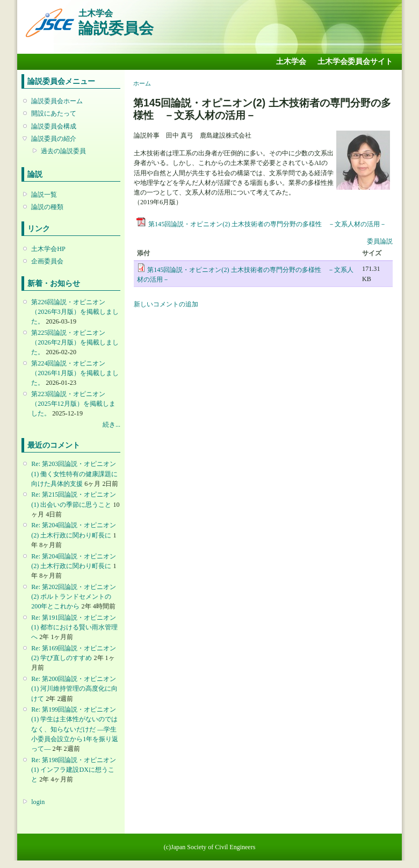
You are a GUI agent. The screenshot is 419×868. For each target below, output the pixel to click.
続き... (111, 425)
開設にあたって (54, 113)
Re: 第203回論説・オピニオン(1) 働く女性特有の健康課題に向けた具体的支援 (74, 474)
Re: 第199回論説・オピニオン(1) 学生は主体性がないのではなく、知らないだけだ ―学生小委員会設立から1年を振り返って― (75, 729)
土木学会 (291, 62)
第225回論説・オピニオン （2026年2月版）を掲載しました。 (75, 342)
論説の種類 (47, 207)
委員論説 (380, 241)
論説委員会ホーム (57, 101)
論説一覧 (44, 195)
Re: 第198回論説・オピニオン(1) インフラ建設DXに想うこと (74, 770)
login (38, 802)
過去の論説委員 (63, 151)
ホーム (142, 83)
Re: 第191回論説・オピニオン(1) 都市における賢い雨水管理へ (74, 627)
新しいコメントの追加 (166, 304)
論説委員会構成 (54, 126)
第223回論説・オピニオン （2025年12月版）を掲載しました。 (73, 404)
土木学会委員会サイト (355, 62)
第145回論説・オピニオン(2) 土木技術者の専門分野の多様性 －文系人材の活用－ (267, 224)
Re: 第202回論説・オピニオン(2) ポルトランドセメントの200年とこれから (74, 597)
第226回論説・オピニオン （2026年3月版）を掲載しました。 (75, 312)
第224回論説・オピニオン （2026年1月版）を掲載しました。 (75, 373)
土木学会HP (48, 249)
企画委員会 (47, 261)
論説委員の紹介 (54, 139)
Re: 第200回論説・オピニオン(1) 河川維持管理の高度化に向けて (74, 688)
